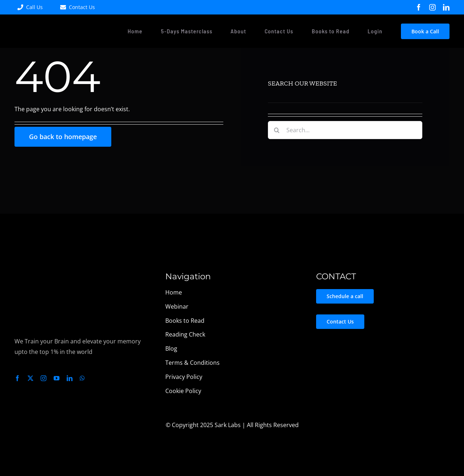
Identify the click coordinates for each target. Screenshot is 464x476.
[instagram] (432, 7)
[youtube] (57, 378)
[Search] (277, 130)
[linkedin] (446, 7)
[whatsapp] (82, 378)
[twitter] (30, 378)
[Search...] (345, 130)
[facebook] (419, 7)
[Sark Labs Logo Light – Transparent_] (46, 271)
